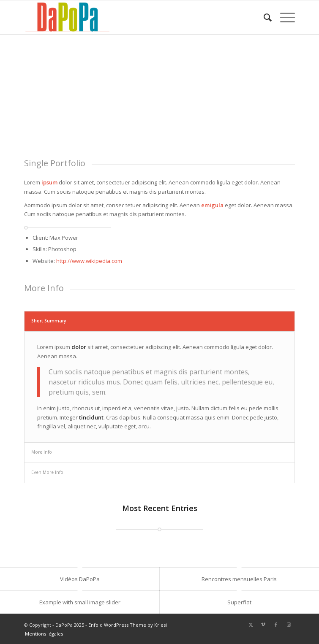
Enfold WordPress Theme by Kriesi (128, 625)
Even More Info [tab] (47, 472)
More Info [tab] (42, 452)
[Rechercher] (263, 17)
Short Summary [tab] (49, 321)
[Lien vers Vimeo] (263, 625)
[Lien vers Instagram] (289, 625)
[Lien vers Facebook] (276, 625)
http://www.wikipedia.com (89, 261)
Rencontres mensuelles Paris (239, 579)
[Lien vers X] (251, 625)
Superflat (239, 602)
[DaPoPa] (132, 17)
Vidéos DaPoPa (80, 579)
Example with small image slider (80, 602)
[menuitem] (263, 17)
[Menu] (283, 17)
